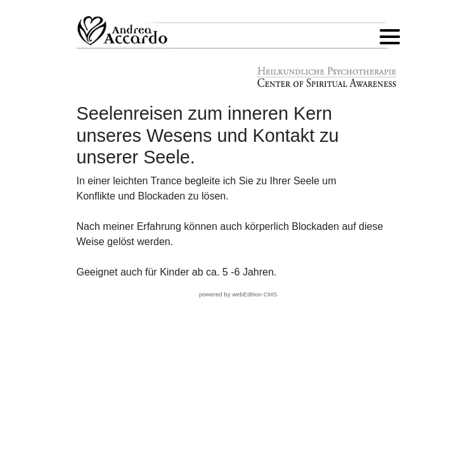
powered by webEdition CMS (238, 294)
